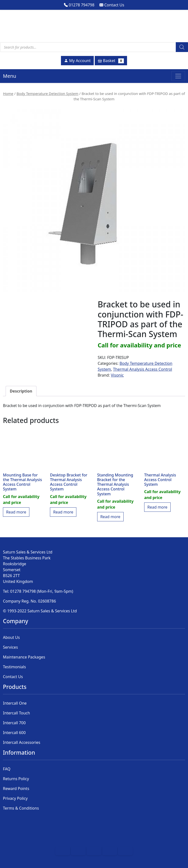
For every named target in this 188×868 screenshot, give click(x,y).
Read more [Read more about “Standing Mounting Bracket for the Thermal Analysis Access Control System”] (110, 517)
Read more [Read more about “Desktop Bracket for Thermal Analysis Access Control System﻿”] (63, 512)
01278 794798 (79, 5)
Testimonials (14, 667)
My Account (77, 61)
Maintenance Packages (24, 657)
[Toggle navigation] (178, 76)
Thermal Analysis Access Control (143, 369)
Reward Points (16, 789)
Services (10, 647)
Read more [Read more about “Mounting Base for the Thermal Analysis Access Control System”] (16, 512)
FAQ (7, 769)
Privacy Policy (15, 798)
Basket (111, 61)
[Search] (182, 47)
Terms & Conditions (21, 808)
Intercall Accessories (22, 742)
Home (8, 93)
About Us (11, 637)
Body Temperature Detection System (47, 93)
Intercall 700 (14, 723)
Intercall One (15, 703)
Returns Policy (16, 779)
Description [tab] (21, 391)
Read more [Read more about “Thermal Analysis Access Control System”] (157, 507)
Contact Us (112, 5)
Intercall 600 (14, 733)
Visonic (117, 375)
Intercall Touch (16, 713)
